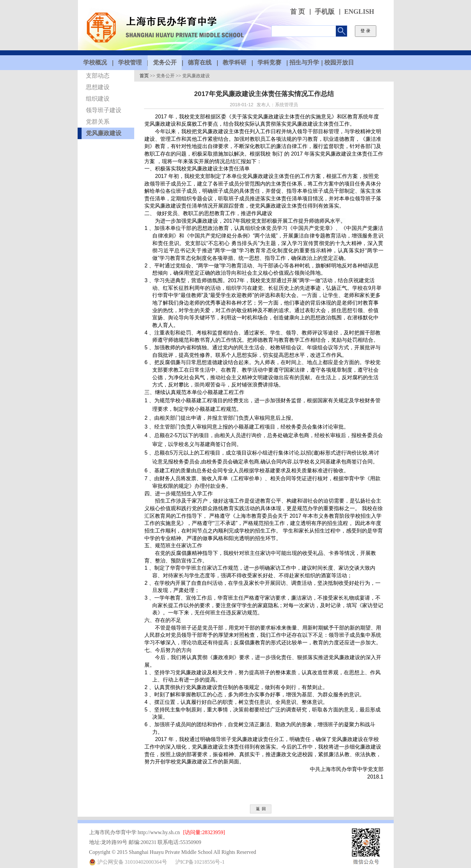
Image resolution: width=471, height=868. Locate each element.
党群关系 (98, 122)
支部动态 (98, 76)
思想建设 (98, 87)
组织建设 (98, 99)
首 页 (297, 12)
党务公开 (165, 76)
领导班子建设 (104, 110)
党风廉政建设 (104, 133)
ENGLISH (359, 12)
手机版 (325, 12)
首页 (144, 76)
